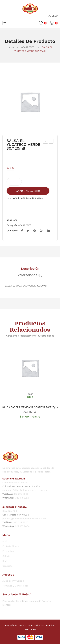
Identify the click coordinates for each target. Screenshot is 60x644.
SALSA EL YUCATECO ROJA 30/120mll (51, 142)
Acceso (53, 16)
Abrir (5, 23)
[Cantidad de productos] (14, 182)
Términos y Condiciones (15, 586)
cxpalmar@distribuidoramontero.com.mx (25, 490)
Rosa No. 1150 (10, 511)
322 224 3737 (21, 522)
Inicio (11, 47)
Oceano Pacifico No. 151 (15, 482)
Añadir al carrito (28, 191)
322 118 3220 (22, 498)
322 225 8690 (21, 494)
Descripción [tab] (30, 269)
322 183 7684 (22, 526)
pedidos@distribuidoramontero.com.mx (24, 519)
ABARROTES (28, 47)
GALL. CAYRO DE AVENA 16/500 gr (46, 142)
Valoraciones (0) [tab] (30, 275)
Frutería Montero (12, 546)
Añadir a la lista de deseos (28, 198)
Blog (5, 561)
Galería (6, 556)
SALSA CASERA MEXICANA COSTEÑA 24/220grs (30, 407)
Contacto (7, 566)
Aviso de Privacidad (13, 581)
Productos (8, 551)
